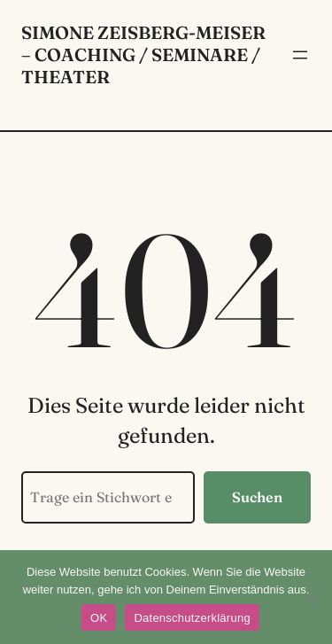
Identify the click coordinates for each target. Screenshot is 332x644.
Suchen (257, 497)
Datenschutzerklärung (192, 618)
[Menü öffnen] (300, 55)
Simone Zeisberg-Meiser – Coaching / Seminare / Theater (143, 54)
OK (99, 618)
